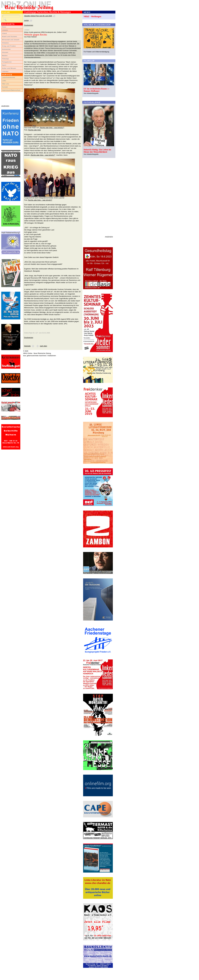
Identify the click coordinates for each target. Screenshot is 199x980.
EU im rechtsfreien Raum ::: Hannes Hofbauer (97, 90)
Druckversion (29, 25)
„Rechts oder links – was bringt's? (52, 128)
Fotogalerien (7, 62)
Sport (4, 65)
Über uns (6, 84)
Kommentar (6, 49)
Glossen (5, 52)
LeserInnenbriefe (9, 77)
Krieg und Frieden (9, 46)
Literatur (5, 71)
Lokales (5, 30)
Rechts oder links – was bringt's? (40, 200)
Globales (5, 43)
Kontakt (5, 87)
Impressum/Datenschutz (11, 90)
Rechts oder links (35, 130)
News (4, 27)
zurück (26, 20)
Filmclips (5, 59)
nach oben (43, 346)
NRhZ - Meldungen (92, 16)
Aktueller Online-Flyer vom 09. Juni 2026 (38, 16)
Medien (5, 56)
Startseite (27, 346)
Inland (4, 33)
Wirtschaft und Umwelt (11, 40)
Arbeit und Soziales (10, 36)
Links (4, 81)
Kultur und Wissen (9, 68)
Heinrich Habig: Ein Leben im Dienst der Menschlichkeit (97, 151)
